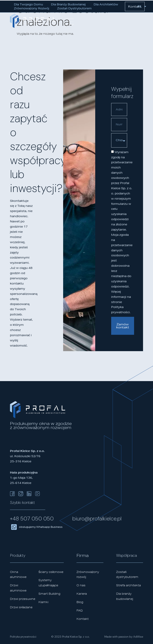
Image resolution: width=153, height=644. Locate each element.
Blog (80, 602)
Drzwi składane (21, 607)
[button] (93, 22)
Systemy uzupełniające (48, 583)
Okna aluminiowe (18, 575)
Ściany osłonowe (51, 572)
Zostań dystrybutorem (74, 8)
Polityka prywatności (23, 637)
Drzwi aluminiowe (18, 588)
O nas (81, 585)
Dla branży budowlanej (68, 4)
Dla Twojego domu (28, 4)
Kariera (82, 594)
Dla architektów (106, 4)
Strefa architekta (128, 585)
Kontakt (83, 619)
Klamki (43, 602)
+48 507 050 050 (32, 519)
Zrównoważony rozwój (32, 8)
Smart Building (49, 594)
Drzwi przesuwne (23, 599)
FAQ (80, 610)
